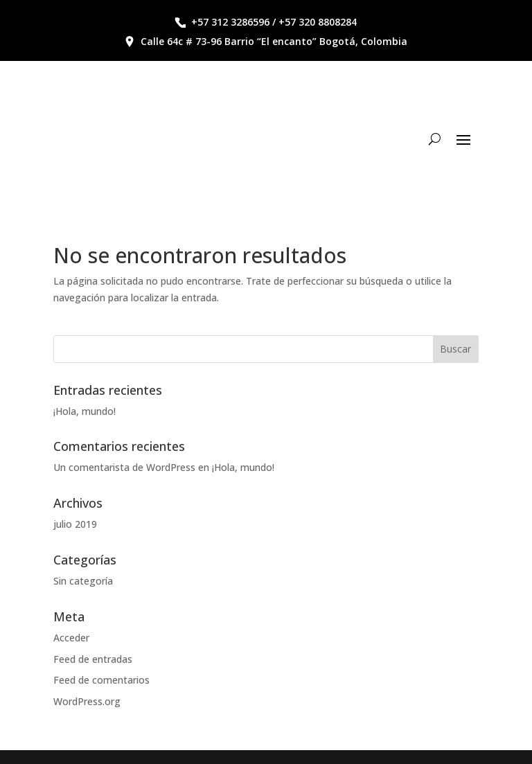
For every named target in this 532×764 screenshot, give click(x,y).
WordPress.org (87, 701)
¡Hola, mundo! (85, 411)
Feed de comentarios (101, 680)
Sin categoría (83, 581)
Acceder (71, 638)
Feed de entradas (93, 659)
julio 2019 (75, 524)
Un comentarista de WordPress (124, 467)
